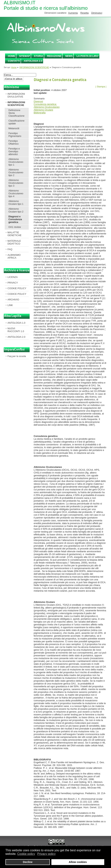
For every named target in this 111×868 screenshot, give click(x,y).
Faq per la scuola (17, 356)
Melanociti (14, 128)
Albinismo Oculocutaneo (47, 107)
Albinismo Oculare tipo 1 (16, 203)
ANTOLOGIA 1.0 (16, 323)
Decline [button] (28, 862)
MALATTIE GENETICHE (15, 234)
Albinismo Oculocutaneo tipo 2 (16, 172)
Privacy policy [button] (46, 854)
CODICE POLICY (17, 294)
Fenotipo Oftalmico (13, 142)
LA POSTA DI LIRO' (88, 56)
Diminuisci (97, 13)
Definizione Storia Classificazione (16, 113)
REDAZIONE (54, 56)
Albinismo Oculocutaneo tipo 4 (16, 193)
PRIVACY (13, 283)
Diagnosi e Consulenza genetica (15, 219)
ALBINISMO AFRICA (14, 256)
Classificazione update (16, 122)
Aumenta (73, 13)
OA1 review (15, 227)
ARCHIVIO (13, 300)
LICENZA (13, 277)
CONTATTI (14, 61)
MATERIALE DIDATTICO (14, 242)
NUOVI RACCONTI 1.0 (16, 330)
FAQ (10, 249)
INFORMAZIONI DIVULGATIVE (16, 95)
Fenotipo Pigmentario (15, 135)
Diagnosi (38, 101)
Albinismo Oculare (43, 110)
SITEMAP (25, 56)
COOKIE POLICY (17, 288)
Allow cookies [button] (78, 862)
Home (12, 56)
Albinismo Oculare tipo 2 (16, 210)
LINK (10, 305)
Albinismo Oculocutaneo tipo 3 (16, 183)
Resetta (85, 13)
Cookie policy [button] (26, 854)
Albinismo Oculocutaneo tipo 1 (16, 162)
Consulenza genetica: (45, 104)
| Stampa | (101, 87)
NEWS (69, 56)
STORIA (39, 56)
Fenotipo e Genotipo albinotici (14, 151)
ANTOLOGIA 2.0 (33, 61)
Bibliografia (40, 113)
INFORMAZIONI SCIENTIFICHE (34, 67)
